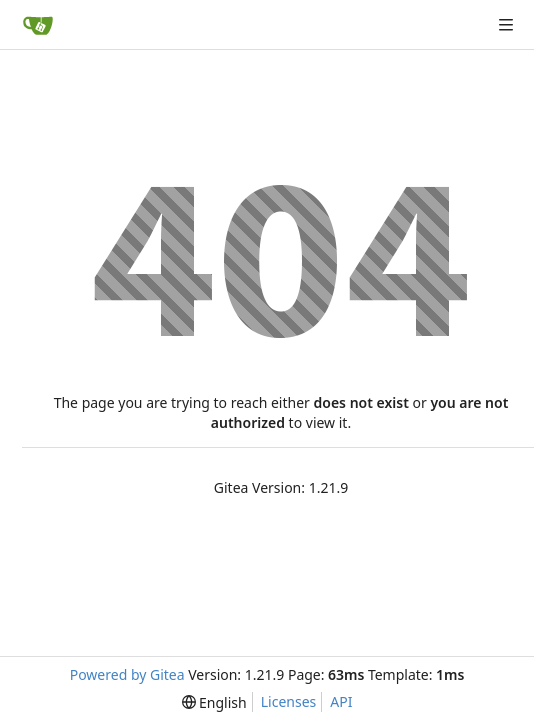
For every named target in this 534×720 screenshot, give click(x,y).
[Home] (38, 25)
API (341, 701)
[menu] (214, 702)
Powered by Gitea (127, 674)
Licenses (289, 701)
